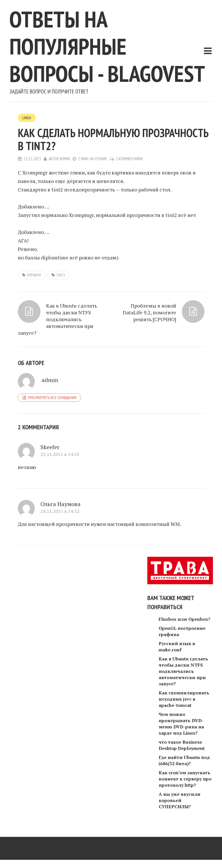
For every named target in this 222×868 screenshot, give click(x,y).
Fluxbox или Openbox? (185, 619)
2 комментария (129, 159)
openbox (34, 275)
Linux (27, 118)
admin (65, 159)
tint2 (61, 275)
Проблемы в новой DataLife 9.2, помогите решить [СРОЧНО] (149, 312)
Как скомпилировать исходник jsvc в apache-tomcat (184, 699)
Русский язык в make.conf (177, 647)
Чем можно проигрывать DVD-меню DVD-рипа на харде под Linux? (181, 724)
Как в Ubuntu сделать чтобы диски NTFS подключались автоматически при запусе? (57, 319)
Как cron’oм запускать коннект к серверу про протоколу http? (185, 779)
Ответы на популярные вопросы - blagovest (107, 46)
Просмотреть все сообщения (52, 398)
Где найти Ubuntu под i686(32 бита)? (184, 760)
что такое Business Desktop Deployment (182, 745)
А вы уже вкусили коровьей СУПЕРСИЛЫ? (180, 800)
